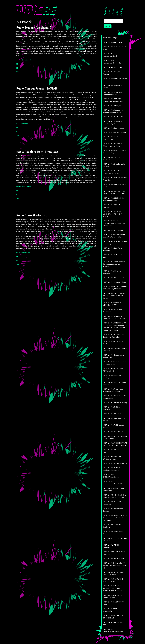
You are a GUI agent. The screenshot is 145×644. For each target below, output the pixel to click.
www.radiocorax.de (23, 253)
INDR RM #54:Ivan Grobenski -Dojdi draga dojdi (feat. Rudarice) (114, 264)
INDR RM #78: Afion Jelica (113, 106)
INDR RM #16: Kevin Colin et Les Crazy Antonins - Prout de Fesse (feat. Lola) (115, 518)
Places (113, 12)
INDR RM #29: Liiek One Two (114, 432)
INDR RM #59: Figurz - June (113, 230)
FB (17, 64)
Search (108, 26)
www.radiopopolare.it (24, 187)
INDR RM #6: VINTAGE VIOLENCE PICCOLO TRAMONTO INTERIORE (113, 588)
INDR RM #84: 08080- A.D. (113, 67)
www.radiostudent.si (23, 60)
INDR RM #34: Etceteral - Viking (115, 403)
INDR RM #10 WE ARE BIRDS (114, 559)
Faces (109, 13)
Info (117, 13)
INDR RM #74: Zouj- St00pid (114, 128)
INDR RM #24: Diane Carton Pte (115, 464)
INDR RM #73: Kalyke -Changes (115, 133)
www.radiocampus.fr (23, 123)
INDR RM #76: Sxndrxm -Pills (114, 117)
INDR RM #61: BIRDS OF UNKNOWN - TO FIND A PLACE (113, 214)
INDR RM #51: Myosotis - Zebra (115, 282)
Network (105, 11)
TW (18, 72)
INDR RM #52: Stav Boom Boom (115, 278)
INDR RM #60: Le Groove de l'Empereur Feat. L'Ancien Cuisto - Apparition (115, 223)
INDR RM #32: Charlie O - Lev (114, 414)
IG (17, 68)
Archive (121, 11)
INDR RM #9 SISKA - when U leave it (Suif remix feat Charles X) (114, 566)
